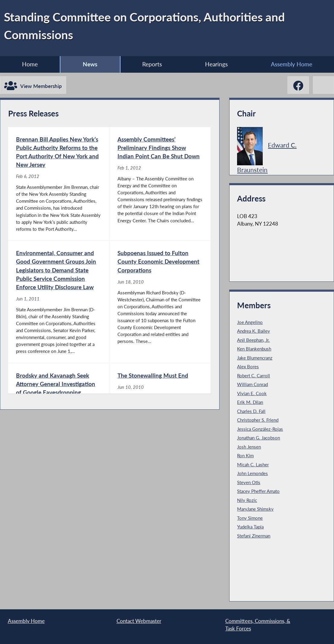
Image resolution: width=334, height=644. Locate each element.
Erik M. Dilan (250, 402)
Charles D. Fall (251, 411)
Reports (152, 64)
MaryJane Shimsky (255, 509)
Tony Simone (250, 518)
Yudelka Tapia (250, 527)
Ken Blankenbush (254, 349)
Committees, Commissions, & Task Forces (258, 625)
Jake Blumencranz (255, 358)
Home (30, 64)
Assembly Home (26, 621)
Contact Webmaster (139, 621)
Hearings (216, 64)
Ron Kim (245, 455)
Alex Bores (248, 366)
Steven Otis (249, 482)
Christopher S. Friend (258, 420)
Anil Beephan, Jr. (253, 340)
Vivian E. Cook (252, 393)
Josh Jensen (249, 447)
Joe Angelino (250, 322)
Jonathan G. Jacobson (259, 438)
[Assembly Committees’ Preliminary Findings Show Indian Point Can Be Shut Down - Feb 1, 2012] (160, 184)
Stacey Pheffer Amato (258, 491)
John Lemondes (252, 473)
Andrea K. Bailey (254, 331)
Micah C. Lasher (253, 465)
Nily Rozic (247, 500)
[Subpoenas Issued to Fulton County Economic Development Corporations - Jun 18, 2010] (160, 302)
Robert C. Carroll (254, 376)
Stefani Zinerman (254, 536)
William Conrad (252, 384)
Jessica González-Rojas (260, 429)
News (90, 64)
